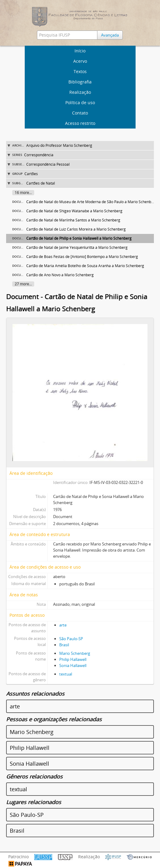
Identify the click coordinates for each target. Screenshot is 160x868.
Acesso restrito (80, 123)
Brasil (64, 645)
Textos (80, 71)
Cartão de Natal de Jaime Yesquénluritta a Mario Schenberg (77, 247)
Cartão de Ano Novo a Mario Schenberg (60, 275)
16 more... (23, 193)
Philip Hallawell (73, 659)
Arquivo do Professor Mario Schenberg (59, 145)
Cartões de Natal (41, 183)
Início (80, 51)
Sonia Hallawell (73, 665)
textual (66, 674)
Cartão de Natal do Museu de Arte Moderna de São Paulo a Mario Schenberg (92, 202)
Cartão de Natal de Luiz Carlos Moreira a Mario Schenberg (76, 229)
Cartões (31, 174)
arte (63, 625)
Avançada (110, 35)
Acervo (80, 61)
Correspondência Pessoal (48, 164)
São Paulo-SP (71, 639)
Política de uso (80, 102)
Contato (80, 113)
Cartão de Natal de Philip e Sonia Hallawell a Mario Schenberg (79, 238)
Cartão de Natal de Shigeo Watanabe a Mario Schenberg (74, 211)
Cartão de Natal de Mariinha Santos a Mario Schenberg (73, 220)
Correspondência (39, 155)
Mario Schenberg (75, 653)
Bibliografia (80, 82)
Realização (80, 92)
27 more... (23, 284)
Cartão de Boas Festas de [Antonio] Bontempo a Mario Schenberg (82, 257)
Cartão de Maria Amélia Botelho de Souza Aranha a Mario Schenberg (85, 266)
